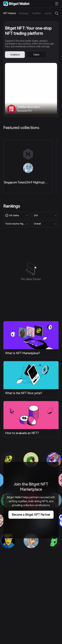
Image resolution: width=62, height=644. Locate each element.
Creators (15, 55)
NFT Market (10, 13)
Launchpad (50, 13)
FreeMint (36, 13)
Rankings (24, 13)
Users (36, 55)
